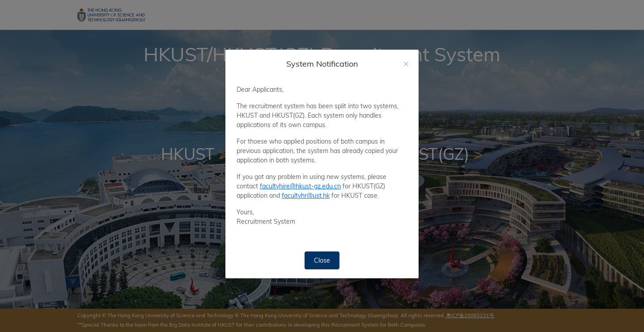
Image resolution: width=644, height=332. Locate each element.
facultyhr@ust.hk (306, 196)
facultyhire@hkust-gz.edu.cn (300, 186)
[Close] (406, 64)
